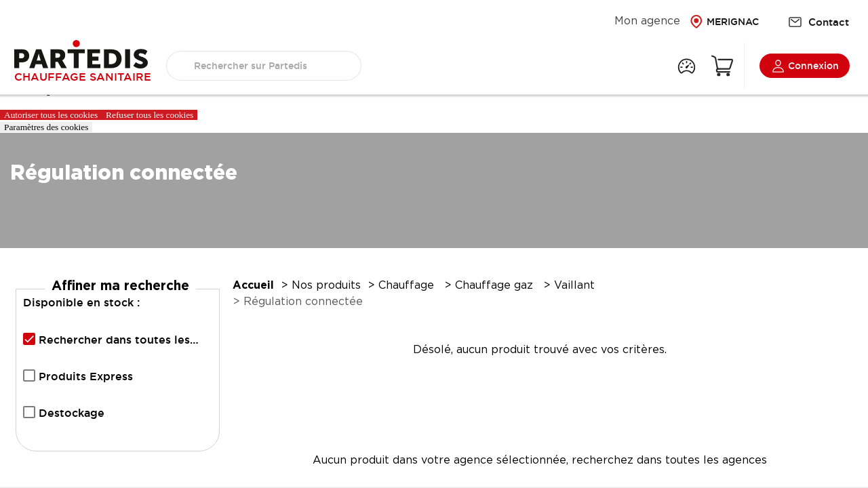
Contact (818, 22)
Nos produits (326, 286)
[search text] (264, 66)
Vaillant (576, 286)
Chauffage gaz (496, 286)
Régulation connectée (303, 302)
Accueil (253, 286)
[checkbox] (29, 339)
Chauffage (408, 286)
